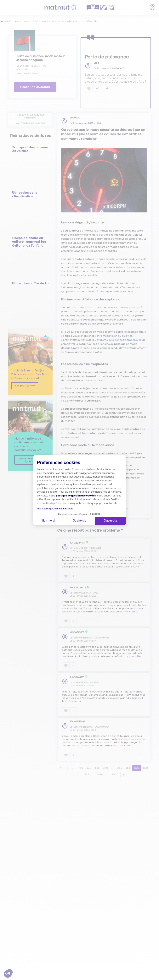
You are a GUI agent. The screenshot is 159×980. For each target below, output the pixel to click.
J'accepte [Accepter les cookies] (110, 521)
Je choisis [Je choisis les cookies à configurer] (79, 521)
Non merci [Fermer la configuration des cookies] (48, 521)
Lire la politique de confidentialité (55, 509)
